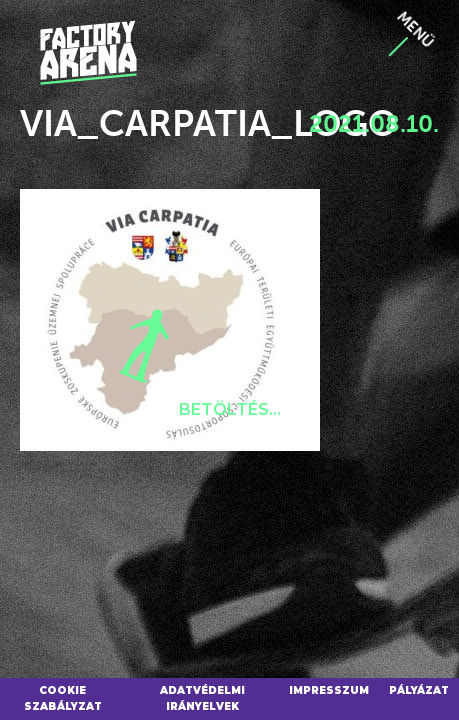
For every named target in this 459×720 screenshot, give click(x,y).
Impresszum (329, 690)
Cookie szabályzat (63, 698)
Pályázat (419, 690)
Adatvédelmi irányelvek (202, 698)
